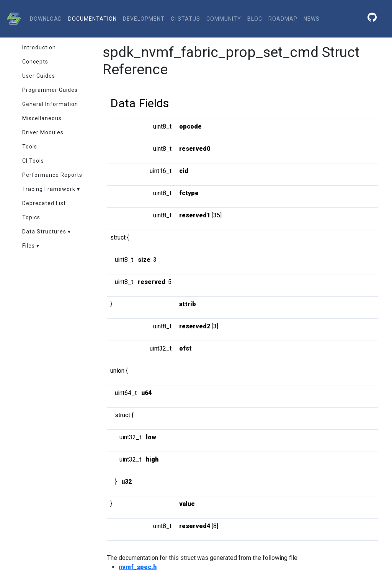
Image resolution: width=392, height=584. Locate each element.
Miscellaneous (42, 118)
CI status (185, 19)
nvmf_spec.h (138, 567)
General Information (50, 104)
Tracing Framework (49, 189)
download (46, 19)
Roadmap (283, 19)
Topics (31, 217)
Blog (255, 19)
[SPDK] (12, 19)
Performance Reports (52, 175)
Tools (30, 147)
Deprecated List (44, 203)
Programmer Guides (50, 90)
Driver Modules (43, 132)
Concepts (35, 62)
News (312, 19)
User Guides (39, 76)
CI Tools (33, 161)
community (224, 19)
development (144, 19)
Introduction (39, 47)
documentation (92, 19)
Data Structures (44, 232)
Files (29, 246)
